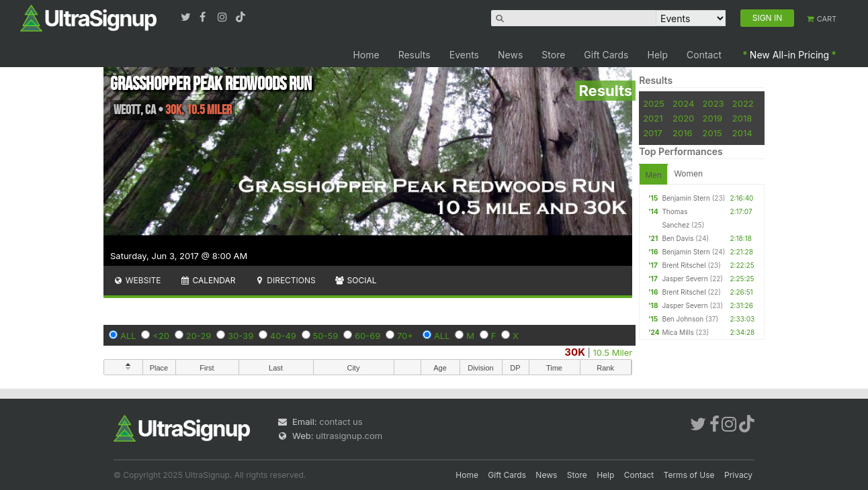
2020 (683, 118)
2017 (653, 133)
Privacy (738, 475)
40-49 (283, 336)
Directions (285, 280)
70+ (405, 336)
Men (653, 175)
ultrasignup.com (349, 436)
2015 (712, 133)
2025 (654, 103)
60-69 (367, 336)
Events (464, 55)
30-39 (241, 336)
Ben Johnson (683, 319)
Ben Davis (678, 238)
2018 (742, 118)
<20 (161, 336)
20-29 (199, 336)
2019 (712, 118)
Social (356, 280)
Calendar (208, 280)
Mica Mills (678, 332)
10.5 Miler (613, 352)
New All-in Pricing (789, 55)
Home (366, 55)
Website (137, 280)
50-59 (326, 336)
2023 (713, 103)
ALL (128, 336)
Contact (704, 55)
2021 (653, 118)
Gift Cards (606, 55)
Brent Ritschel (684, 265)
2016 (682, 133)
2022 (743, 103)
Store (553, 55)
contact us (341, 422)
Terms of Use (689, 475)
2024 (683, 103)
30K (575, 352)
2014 (742, 133)
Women (688, 174)
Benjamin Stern (686, 198)
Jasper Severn (685, 279)
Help (658, 55)
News (510, 55)
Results (415, 55)
